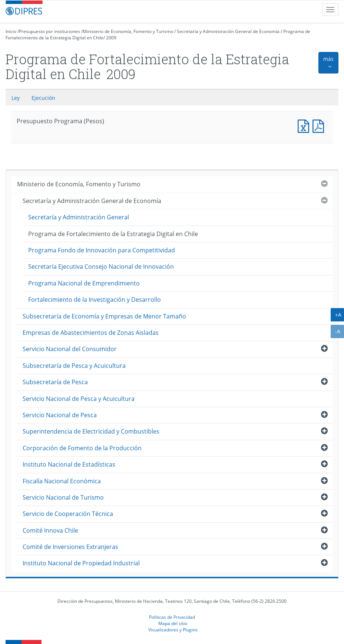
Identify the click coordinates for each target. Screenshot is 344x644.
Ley (16, 98)
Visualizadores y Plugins (173, 630)
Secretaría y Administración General (79, 217)
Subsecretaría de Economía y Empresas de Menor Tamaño (104, 316)
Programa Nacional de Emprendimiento (84, 283)
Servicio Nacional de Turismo (63, 497)
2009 (111, 38)
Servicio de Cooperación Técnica (68, 514)
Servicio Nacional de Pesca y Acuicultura (79, 399)
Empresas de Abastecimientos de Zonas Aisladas (91, 333)
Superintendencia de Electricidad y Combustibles (91, 431)
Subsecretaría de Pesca (55, 382)
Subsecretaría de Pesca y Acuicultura (74, 366)
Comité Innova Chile (50, 530)
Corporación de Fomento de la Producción (82, 448)
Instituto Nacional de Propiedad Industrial (81, 563)
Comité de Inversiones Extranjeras (70, 547)
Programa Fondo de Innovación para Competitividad (102, 250)
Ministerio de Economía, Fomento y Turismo (128, 31)
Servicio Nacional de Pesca (60, 415)
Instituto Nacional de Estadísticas (69, 464)
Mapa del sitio (173, 623)
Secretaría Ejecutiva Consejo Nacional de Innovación (101, 267)
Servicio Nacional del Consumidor (70, 349)
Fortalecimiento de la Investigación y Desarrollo (95, 300)
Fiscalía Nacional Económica (62, 481)
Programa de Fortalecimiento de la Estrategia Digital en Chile (113, 234)
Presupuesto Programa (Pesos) (305, 125)
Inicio (11, 31)
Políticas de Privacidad (172, 617)
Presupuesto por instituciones (49, 31)
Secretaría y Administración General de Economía (228, 31)
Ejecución (43, 98)
